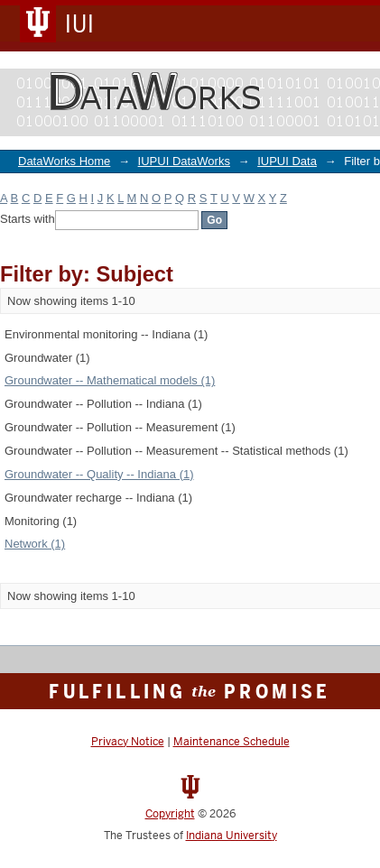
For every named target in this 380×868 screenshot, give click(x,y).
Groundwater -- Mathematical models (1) (110, 380)
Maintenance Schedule (232, 742)
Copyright (170, 814)
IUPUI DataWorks (184, 161)
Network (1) (35, 544)
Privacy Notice (128, 742)
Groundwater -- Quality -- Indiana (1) (99, 474)
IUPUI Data (287, 161)
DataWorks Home (64, 161)
